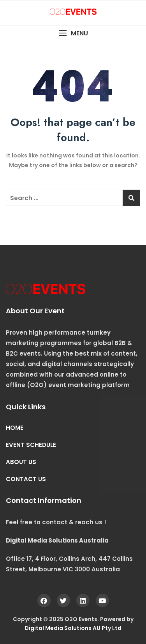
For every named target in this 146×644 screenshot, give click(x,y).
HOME (15, 428)
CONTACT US (26, 479)
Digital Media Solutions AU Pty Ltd (73, 628)
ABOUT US (21, 462)
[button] (73, 33)
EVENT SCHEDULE (31, 445)
